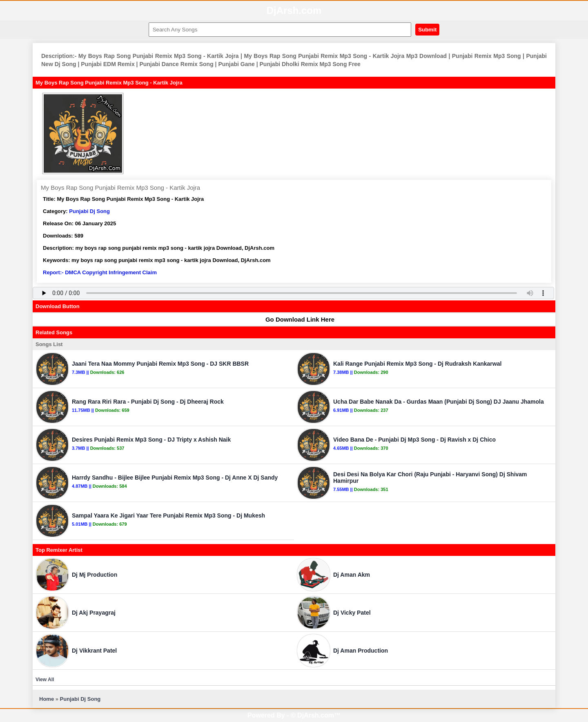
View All (45, 680)
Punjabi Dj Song (89, 211)
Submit (427, 30)
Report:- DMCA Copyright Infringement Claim (100, 272)
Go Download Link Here (296, 319)
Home (47, 699)
